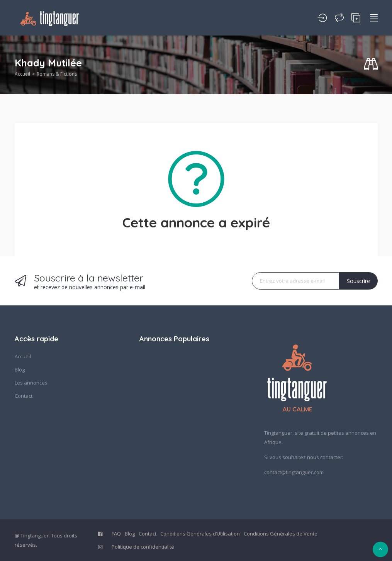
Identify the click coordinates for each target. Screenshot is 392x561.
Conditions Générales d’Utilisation (200, 534)
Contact (24, 396)
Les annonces (31, 383)
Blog (20, 369)
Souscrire (358, 281)
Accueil (22, 74)
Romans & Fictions (57, 74)
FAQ (116, 534)
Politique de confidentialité (143, 547)
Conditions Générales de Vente (281, 534)
